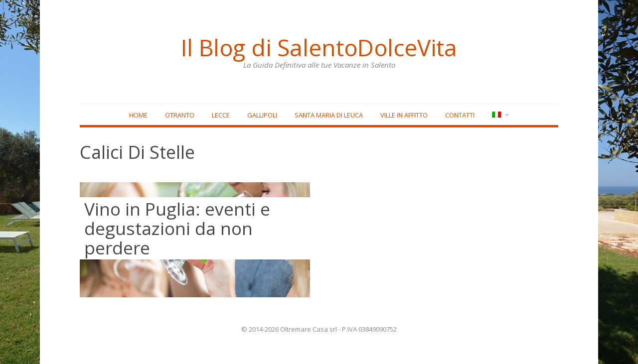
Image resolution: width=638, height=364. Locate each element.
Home (138, 115)
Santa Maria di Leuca (328, 115)
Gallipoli (262, 115)
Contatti (459, 115)
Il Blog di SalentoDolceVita (319, 47)
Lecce (220, 115)
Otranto (179, 115)
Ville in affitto (403, 115)
